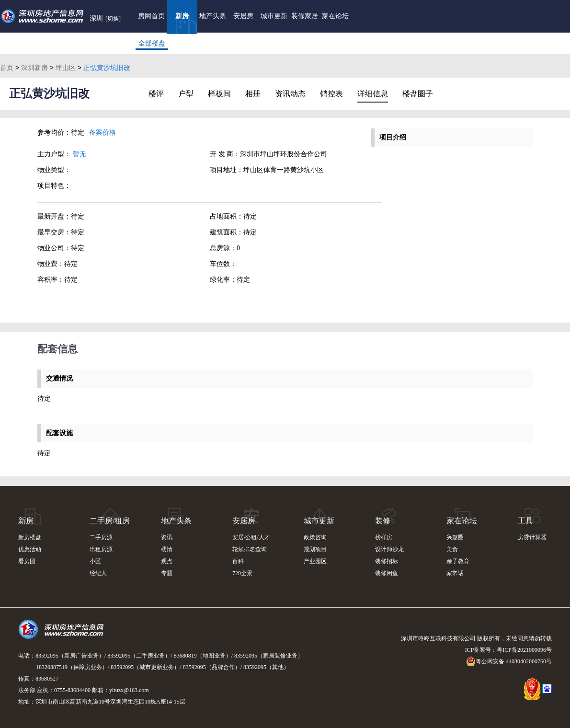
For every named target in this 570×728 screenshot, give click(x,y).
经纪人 (98, 573)
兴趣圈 (455, 537)
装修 (383, 521)
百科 (238, 561)
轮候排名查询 (250, 549)
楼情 (167, 549)
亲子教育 (458, 561)
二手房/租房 (110, 521)
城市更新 (274, 16)
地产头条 (213, 16)
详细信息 (373, 94)
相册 (253, 94)
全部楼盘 (152, 43)
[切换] (113, 19)
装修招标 (387, 561)
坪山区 (66, 68)
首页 (7, 68)
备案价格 (103, 133)
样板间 (219, 94)
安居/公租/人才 (251, 537)
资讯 (167, 537)
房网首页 (151, 16)
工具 (525, 521)
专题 (167, 573)
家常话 (455, 573)
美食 (452, 549)
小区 (95, 561)
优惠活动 (30, 549)
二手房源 (101, 537)
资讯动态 (290, 94)
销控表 (331, 94)
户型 (186, 94)
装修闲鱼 (387, 573)
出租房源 (101, 549)
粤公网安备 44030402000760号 (509, 661)
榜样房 (384, 537)
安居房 (243, 16)
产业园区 (315, 561)
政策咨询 (315, 537)
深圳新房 (34, 68)
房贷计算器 (532, 537)
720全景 (242, 573)
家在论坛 (335, 16)
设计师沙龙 (389, 549)
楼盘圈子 (418, 94)
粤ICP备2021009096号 (524, 650)
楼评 (156, 94)
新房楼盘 (30, 537)
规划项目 (315, 549)
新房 (182, 16)
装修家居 (305, 16)
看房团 (27, 561)
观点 (167, 561)
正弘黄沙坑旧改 (49, 93)
